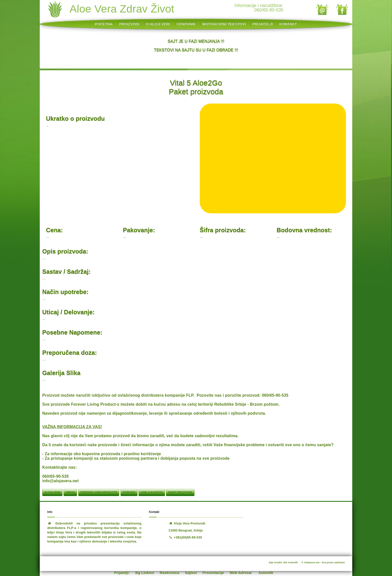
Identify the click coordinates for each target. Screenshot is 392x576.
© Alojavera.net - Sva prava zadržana (323, 562)
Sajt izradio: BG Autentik (283, 562)
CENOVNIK (186, 24)
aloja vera (52, 492)
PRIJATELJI (262, 24)
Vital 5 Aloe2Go (152, 492)
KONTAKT (288, 24)
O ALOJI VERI (158, 24)
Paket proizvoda (180, 492)
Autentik (266, 573)
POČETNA (104, 24)
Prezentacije (213, 573)
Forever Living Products (99, 492)
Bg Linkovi (145, 573)
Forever (129, 492)
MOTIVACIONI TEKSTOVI (224, 24)
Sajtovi (191, 573)
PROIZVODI (129, 24)
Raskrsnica (169, 573)
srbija (70, 492)
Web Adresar (241, 573)
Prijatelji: (122, 573)
